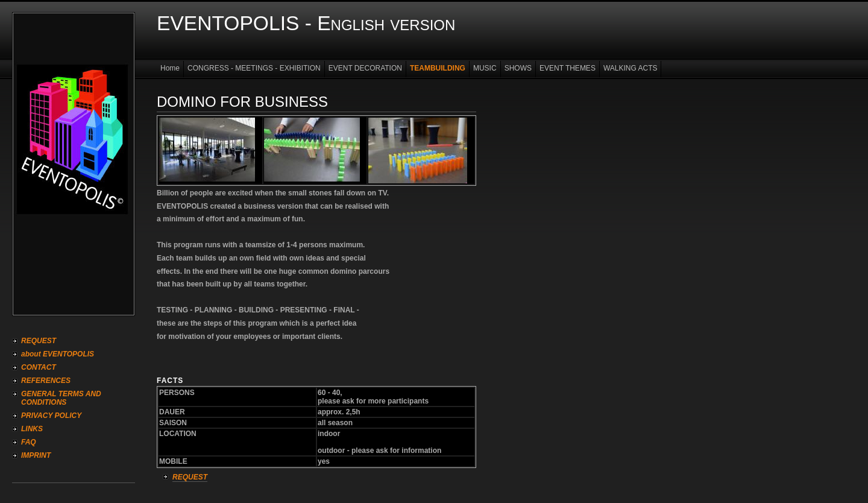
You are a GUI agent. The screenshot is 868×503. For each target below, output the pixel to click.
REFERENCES (46, 381)
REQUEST (39, 341)
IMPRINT (36, 455)
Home (170, 68)
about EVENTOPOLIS (58, 354)
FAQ (29, 442)
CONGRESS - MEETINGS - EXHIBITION (254, 68)
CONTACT (39, 367)
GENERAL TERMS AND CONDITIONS (61, 398)
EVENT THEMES (568, 68)
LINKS (32, 429)
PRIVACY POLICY (51, 416)
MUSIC (485, 68)
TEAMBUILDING (438, 68)
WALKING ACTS (631, 68)
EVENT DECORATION (365, 68)
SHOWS (518, 68)
